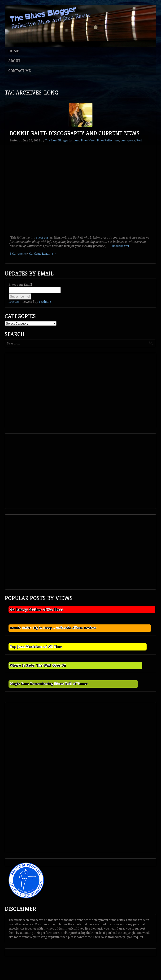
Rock (140, 140)
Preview (14, 302)
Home (14, 51)
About (14, 61)
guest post (43, 238)
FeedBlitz (45, 302)
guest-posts (128, 140)
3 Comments (18, 254)
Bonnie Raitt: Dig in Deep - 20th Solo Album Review (53, 628)
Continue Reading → (43, 254)
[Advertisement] (42, 390)
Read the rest (121, 246)
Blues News (88, 140)
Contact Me (20, 71)
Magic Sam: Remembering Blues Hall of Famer (49, 684)
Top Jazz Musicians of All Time (36, 647)
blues (76, 140)
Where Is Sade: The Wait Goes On (38, 665)
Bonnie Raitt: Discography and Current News (75, 133)
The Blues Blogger (57, 140)
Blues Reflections (108, 140)
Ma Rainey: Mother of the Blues (36, 610)
